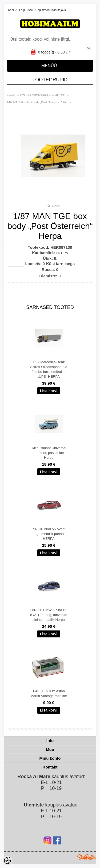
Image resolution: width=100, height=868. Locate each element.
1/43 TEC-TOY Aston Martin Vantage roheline (49, 693)
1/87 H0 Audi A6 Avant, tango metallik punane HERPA (49, 534)
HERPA (62, 253)
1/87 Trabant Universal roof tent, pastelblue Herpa (49, 453)
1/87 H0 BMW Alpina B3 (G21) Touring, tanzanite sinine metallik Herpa (49, 615)
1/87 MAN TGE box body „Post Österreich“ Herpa (39, 102)
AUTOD (60, 95)
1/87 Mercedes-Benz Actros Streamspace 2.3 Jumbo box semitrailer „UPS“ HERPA (49, 369)
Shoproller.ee (87, 857)
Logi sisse (26, 10)
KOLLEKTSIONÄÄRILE (35, 95)
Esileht (11, 95)
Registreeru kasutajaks (51, 10)
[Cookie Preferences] (7, 861)
